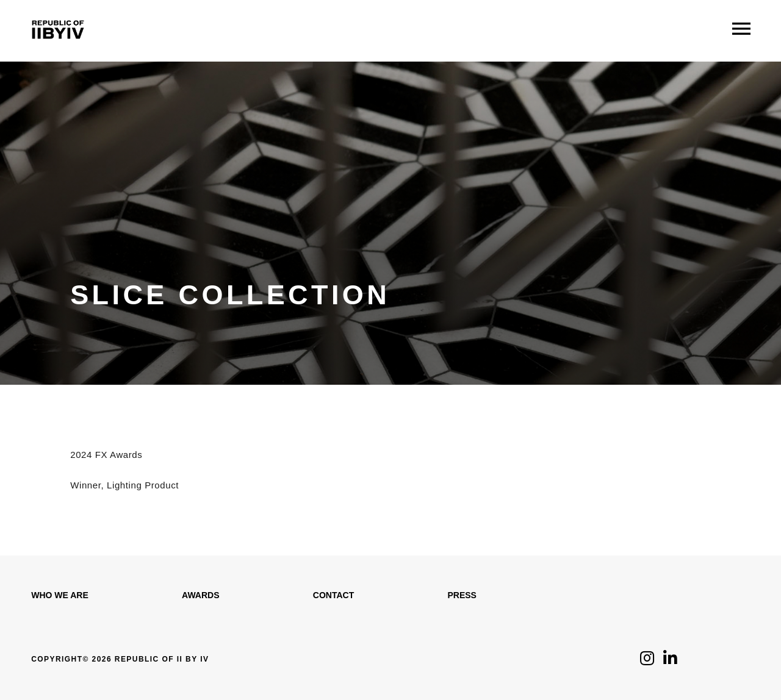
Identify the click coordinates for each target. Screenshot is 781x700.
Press (462, 595)
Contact (333, 595)
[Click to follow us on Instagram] (647, 661)
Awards (200, 595)
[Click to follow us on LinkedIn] (670, 661)
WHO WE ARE (60, 595)
